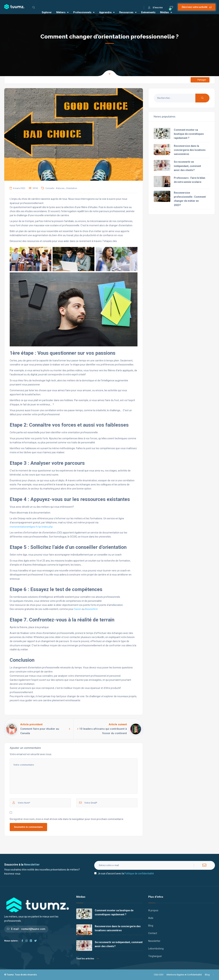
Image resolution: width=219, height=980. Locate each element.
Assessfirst (91, 609)
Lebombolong (156, 949)
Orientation (72, 188)
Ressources (128, 12)
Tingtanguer (155, 956)
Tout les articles (87, 959)
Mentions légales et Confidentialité (184, 975)
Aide (151, 918)
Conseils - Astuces (55, 188)
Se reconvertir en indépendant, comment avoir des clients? (187, 166)
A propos (153, 910)
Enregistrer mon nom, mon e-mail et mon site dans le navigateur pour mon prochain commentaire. (67, 819)
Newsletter (154, 941)
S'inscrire (155, 8)
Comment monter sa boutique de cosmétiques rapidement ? (189, 134)
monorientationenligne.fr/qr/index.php (31, 527)
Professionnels (84, 12)
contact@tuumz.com (33, 929)
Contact (153, 933)
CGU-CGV (159, 975)
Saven (78, 609)
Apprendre (107, 12)
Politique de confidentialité (139, 873)
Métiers (62, 12)
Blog (151, 926)
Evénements (148, 12)
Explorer (47, 12)
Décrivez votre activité (197, 7)
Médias (166, 12)
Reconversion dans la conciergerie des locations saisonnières (190, 150)
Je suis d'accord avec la (124, 873)
